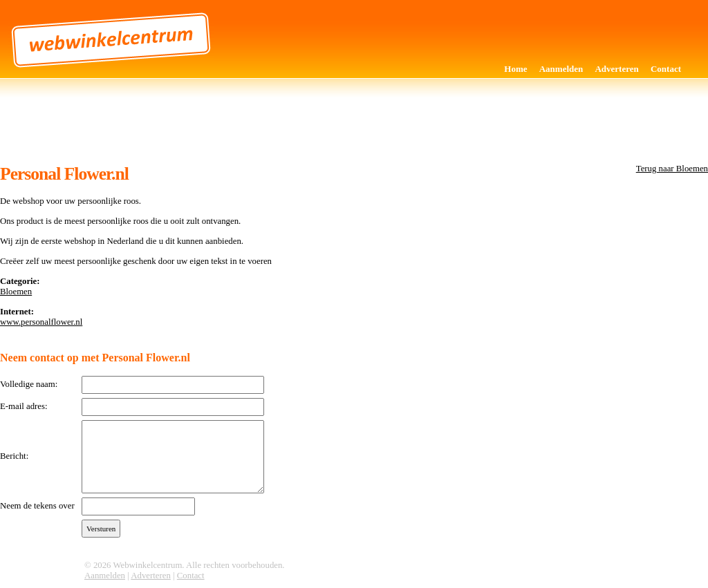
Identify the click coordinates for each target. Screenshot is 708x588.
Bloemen (16, 292)
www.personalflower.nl (41, 322)
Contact (666, 69)
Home (515, 69)
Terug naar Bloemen (672, 169)
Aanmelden (561, 69)
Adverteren (616, 69)
